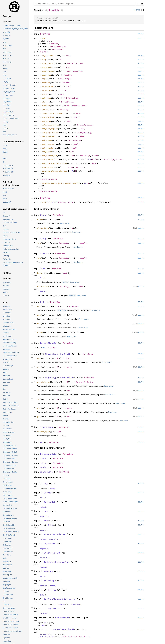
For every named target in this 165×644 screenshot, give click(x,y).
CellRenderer (7, 442)
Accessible (7, 313)
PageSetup (58, 49)
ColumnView (7, 505)
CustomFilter (7, 548)
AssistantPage (8, 366)
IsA (45, 623)
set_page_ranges (9, 92)
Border (5, 386)
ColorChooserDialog (10, 499)
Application (7, 349)
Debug (5, 149)
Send (44, 458)
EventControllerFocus (10, 615)
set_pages (6, 98)
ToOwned (6, 253)
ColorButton (7, 492)
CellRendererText (9, 469)
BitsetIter (6, 376)
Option (69, 167)
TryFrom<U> (7, 259)
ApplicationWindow (10, 356)
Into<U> (5, 236)
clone (40, 219)
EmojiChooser (8, 598)
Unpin (5, 199)
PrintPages (66, 79)
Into (50, 525)
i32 (68, 67)
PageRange (77, 71)
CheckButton (7, 485)
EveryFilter (7, 635)
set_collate (7, 79)
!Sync (5, 196)
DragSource (7, 572)
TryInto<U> (7, 266)
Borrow (48, 493)
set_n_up (6, 82)
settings (6, 122)
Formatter (64, 243)
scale (5, 72)
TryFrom (52, 590)
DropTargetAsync (9, 588)
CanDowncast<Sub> (10, 223)
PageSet (68, 75)
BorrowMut (50, 502)
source (137, 10)
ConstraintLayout (9, 528)
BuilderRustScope (9, 409)
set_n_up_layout (9, 85)
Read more (65, 223)
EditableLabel (8, 595)
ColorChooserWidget (10, 502)
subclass (6, 296)
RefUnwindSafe (8, 189)
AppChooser (7, 336)
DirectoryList (7, 565)
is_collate (6, 32)
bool (68, 56)
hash (40, 273)
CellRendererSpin (9, 459)
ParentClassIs (8, 165)
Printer (54, 44)
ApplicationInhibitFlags (11, 353)
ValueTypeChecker (48, 637)
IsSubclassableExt (9, 239)
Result (66, 106)
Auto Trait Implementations (11, 184)
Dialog (5, 558)
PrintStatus (68, 102)
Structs (6, 302)
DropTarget (7, 585)
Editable (6, 591)
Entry (5, 601)
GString (64, 109)
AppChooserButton (10, 339)
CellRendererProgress (11, 455)
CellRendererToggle (10, 472)
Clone (5, 145)
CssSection (7, 545)
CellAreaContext (9, 432)
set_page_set (8, 95)
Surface (74, 106)
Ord (4, 162)
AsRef (88, 159)
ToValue (43, 567)
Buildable (6, 396)
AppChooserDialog (9, 343)
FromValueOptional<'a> (11, 233)
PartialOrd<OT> (8, 172)
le (38, 399)
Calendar (6, 419)
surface (5, 128)
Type (59, 432)
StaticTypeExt (8, 246)
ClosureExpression (9, 489)
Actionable (7, 319)
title (4, 132)
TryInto (52, 608)
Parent (43, 347)
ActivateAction (8, 323)
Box (4, 389)
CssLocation (7, 538)
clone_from (43, 228)
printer (5, 69)
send (5, 75)
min (39, 324)
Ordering (74, 306)
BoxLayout (7, 392)
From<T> (6, 229)
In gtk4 (7, 273)
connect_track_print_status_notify (15, 29)
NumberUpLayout (75, 63)
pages (5, 65)
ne (38, 367)
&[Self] (64, 286)
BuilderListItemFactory (11, 406)
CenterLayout (8, 482)
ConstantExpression (10, 518)
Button (5, 416)
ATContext (6, 306)
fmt (39, 243)
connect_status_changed (12, 25)
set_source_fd (8, 112)
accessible (7, 282)
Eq (4, 155)
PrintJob (7, 16)
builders (6, 286)
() (89, 156)
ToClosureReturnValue (11, 249)
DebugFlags (7, 555)
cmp (39, 306)
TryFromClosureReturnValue (13, 262)
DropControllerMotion (11, 578)
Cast (4, 226)
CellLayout (7, 439)
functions (6, 289)
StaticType (7, 175)
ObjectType (51, 354)
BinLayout (6, 369)
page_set (6, 59)
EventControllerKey (10, 618)
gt (38, 408)
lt (38, 391)
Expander (6, 638)
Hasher (43, 278)
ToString (6, 256)
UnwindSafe (7, 202)
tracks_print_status (10, 135)
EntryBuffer (7, 605)
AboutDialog (7, 309)
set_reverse (7, 102)
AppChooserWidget (10, 346)
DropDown (6, 581)
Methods (7, 22)
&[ (78, 132)
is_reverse (7, 35)
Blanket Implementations (15, 209)
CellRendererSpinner (10, 462)
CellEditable (7, 436)
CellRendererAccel (9, 445)
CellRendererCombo (10, 449)
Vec (69, 71)
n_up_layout (7, 45)
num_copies (7, 52)
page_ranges (7, 55)
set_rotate (7, 105)
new (4, 49)
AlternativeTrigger (9, 329)
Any (4, 213)
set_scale (6, 108)
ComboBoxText (8, 515)
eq (38, 358)
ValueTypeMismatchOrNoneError (76, 637)
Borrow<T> (7, 216)
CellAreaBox (7, 429)
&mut (65, 273)
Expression (7, 641)
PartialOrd (67, 378)
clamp (40, 332)
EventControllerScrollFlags (12, 631)
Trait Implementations (13, 142)
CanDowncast (62, 618)
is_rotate (6, 39)
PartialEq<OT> (8, 169)
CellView (6, 475)
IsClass (43, 539)
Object (53, 347)
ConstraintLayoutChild (11, 532)
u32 (61, 59)
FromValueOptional (63, 629)
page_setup (7, 62)
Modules (7, 279)
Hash (5, 159)
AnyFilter (6, 333)
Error (84, 106)
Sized (53, 489)
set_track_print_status (11, 118)
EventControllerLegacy (11, 621)
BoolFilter (6, 382)
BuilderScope (8, 412)
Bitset (5, 373)
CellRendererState (9, 465)
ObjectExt (6, 243)
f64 (62, 94)
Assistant (6, 363)
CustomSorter (8, 552)
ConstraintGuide (9, 525)
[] (143, 10)
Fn (73, 171)
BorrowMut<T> (8, 219)
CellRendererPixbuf (10, 452)
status (5, 125)
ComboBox (7, 512)
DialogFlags (7, 562)
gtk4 (45, 10)
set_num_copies (9, 88)
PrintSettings (58, 46)
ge (38, 417)
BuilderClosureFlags (10, 402)
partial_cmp (44, 382)
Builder (5, 399)
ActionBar (6, 316)
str (49, 41)
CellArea (6, 426)
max (39, 315)
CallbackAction (8, 422)
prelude (6, 292)
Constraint (7, 522)
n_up (5, 42)
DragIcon (6, 568)
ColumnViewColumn (10, 509)
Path (95, 159)
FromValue (61, 604)
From (46, 521)
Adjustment (7, 326)
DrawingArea (7, 575)
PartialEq (66, 354)
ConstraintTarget (9, 535)
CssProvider (7, 542)
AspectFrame (8, 359)
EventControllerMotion (11, 625)
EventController (8, 611)
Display (5, 152)
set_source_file (8, 115)
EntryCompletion (9, 608)
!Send (5, 192)
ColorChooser (8, 495)
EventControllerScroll (10, 628)
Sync (44, 463)
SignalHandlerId (48, 179)
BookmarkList (8, 379)
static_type (44, 432)
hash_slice (43, 286)
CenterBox (7, 479)
